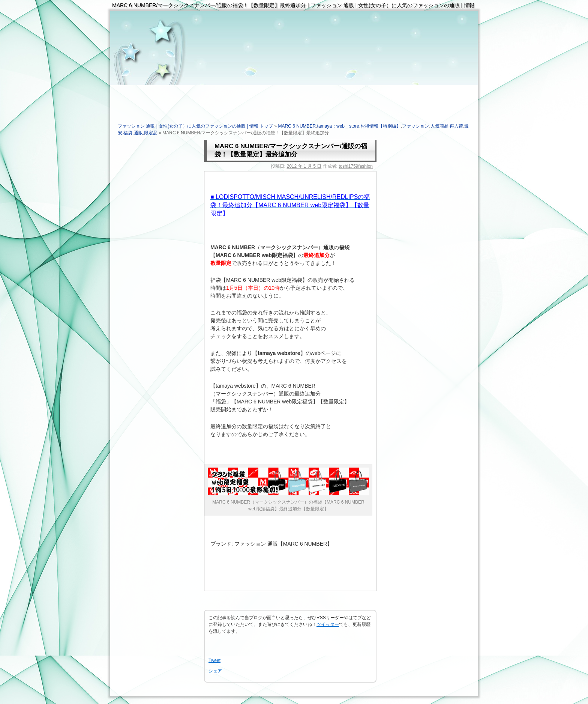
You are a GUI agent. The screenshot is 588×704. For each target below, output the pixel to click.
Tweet (214, 660)
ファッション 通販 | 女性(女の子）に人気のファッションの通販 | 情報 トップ (195, 126)
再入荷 (456, 126)
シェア (215, 671)
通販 (138, 133)
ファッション (415, 126)
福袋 (128, 133)
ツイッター (328, 624)
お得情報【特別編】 (381, 126)
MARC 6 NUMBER (297, 126)
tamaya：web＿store (338, 126)
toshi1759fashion (356, 166)
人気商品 (439, 126)
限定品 (151, 133)
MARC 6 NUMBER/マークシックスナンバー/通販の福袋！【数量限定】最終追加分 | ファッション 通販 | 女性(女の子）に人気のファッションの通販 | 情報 (293, 5)
